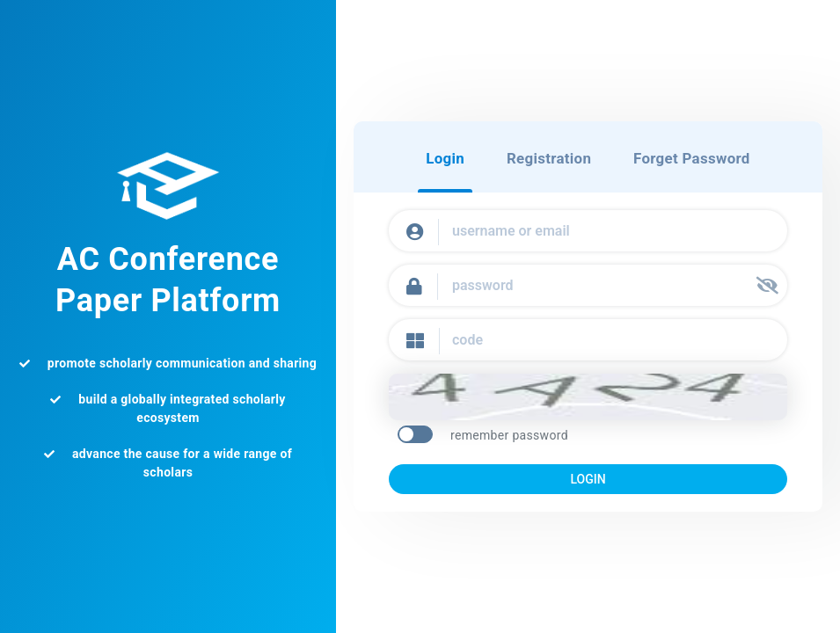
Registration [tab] (547, 160)
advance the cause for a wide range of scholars (168, 463)
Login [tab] (437, 160)
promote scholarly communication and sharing (168, 363)
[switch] (411, 435)
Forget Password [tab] (697, 160)
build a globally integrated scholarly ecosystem (168, 408)
